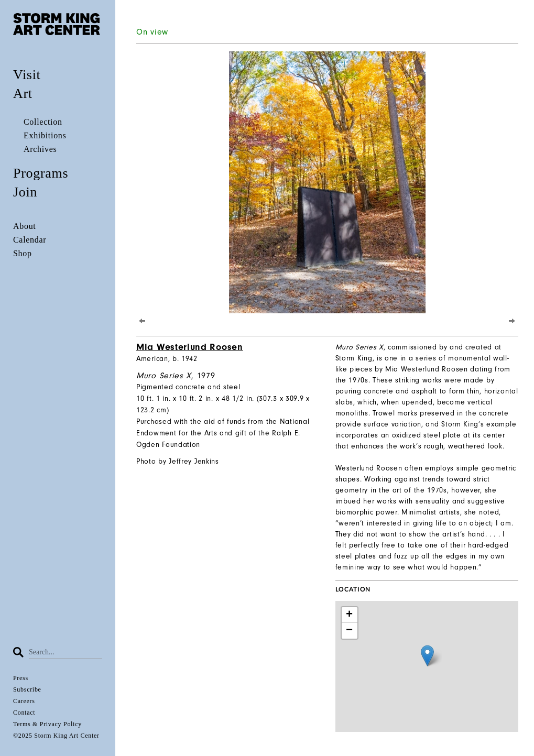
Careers (24, 701)
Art (23, 94)
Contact (24, 713)
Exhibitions (45, 135)
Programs (41, 173)
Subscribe (27, 689)
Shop (23, 253)
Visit (27, 75)
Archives (40, 149)
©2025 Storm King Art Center (56, 736)
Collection (43, 122)
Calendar (30, 240)
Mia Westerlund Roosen (190, 347)
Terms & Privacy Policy (47, 724)
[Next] (512, 321)
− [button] (350, 631)
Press (21, 678)
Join (25, 192)
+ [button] (350, 615)
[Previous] (142, 321)
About (25, 226)
